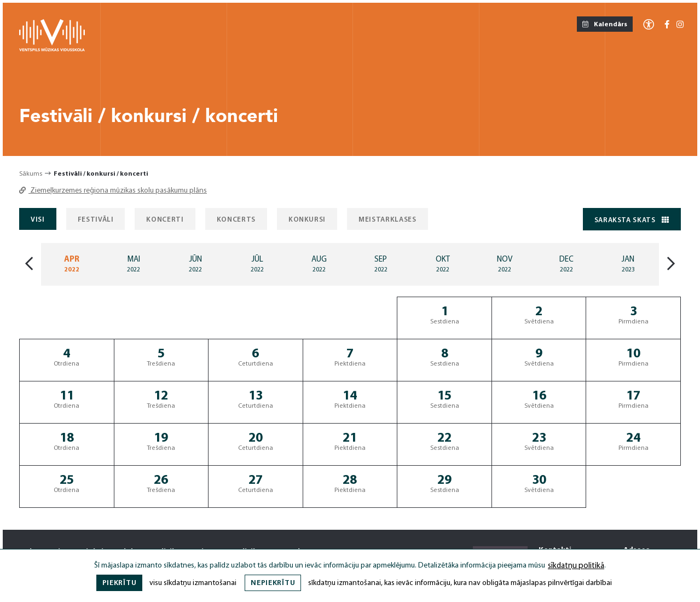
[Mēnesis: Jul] (258, 264)
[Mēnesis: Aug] (319, 264)
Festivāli (96, 220)
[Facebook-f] (667, 25)
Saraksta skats (632, 220)
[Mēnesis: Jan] (628, 264)
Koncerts (236, 220)
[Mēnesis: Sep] (381, 264)
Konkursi (307, 220)
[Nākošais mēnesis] (671, 265)
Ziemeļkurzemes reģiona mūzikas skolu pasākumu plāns (113, 191)
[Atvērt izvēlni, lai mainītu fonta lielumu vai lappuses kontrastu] (649, 24)
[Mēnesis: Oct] (442, 264)
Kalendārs (605, 24)
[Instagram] (680, 25)
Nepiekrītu (273, 583)
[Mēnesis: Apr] (72, 264)
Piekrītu (120, 583)
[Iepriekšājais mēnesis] (29, 265)
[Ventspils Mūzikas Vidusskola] (52, 50)
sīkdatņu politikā (576, 566)
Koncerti (165, 220)
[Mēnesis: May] (134, 264)
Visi (38, 220)
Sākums (31, 174)
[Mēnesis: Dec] (566, 264)
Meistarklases (387, 220)
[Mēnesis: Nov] (504, 264)
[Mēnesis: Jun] (196, 264)
